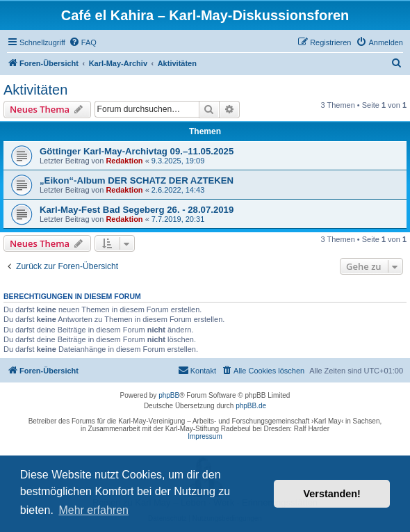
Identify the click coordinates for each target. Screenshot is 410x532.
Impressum (205, 436)
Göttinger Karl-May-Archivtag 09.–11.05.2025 (137, 151)
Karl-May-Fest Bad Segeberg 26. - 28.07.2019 (137, 210)
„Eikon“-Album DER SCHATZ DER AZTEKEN (137, 180)
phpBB (169, 395)
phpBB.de (251, 406)
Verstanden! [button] (332, 494)
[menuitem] (83, 42)
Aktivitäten (35, 90)
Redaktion (124, 161)
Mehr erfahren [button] (93, 510)
